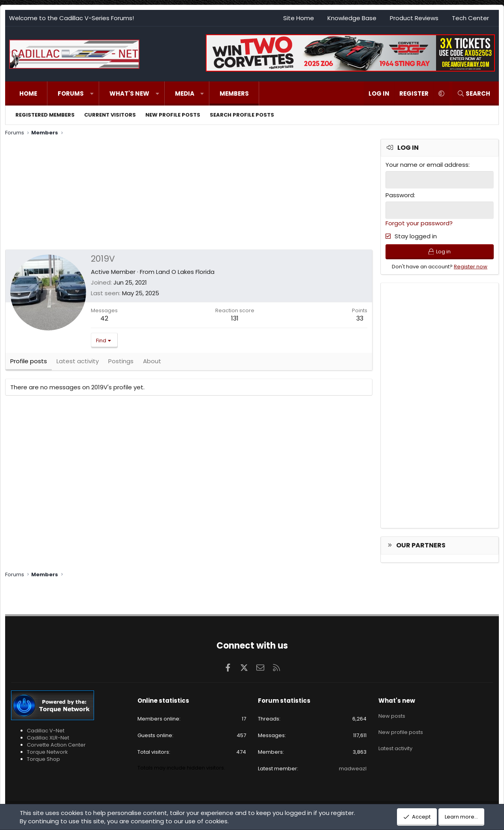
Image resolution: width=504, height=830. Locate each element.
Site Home (299, 18)
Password (400, 195)
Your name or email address (427, 165)
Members (234, 93)
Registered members (45, 115)
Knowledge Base (352, 18)
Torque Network (47, 752)
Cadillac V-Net (46, 731)
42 (104, 318)
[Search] (474, 93)
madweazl (353, 769)
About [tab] (152, 363)
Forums (71, 93)
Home (28, 93)
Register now (471, 268)
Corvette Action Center (56, 745)
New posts (392, 714)
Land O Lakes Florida (185, 272)
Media (185, 93)
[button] (92, 93)
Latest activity (395, 742)
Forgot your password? (419, 222)
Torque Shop (43, 759)
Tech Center (470, 18)
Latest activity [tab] (78, 363)
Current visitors (110, 115)
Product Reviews (414, 18)
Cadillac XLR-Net (48, 738)
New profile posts (173, 115)
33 (360, 318)
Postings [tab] (121, 363)
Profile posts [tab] (29, 363)
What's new (129, 93)
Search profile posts (242, 115)
